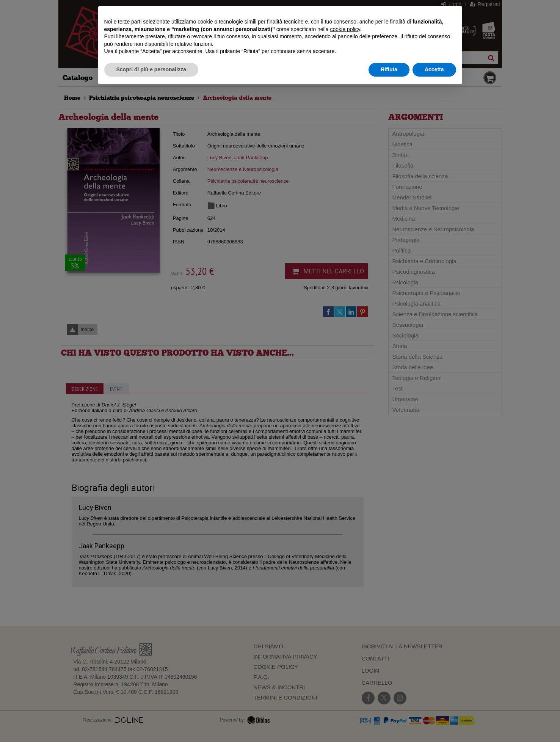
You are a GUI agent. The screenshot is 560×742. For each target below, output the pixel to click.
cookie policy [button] (345, 29)
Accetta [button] (434, 69)
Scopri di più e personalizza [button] (151, 69)
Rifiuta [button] (389, 69)
